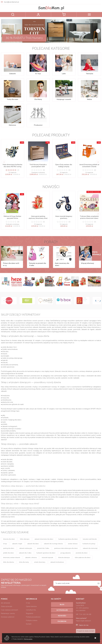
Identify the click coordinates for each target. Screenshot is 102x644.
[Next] (98, 31)
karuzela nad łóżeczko (90, 539)
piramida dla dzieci (82, 553)
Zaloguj (38, 15)
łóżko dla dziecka (9, 562)
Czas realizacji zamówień (10, 610)
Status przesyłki (7, 606)
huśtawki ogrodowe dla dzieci (46, 553)
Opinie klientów (31, 606)
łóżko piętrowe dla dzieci (83, 558)
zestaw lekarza (73, 544)
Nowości (62, 616)
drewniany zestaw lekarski (12, 558)
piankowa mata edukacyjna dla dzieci (66, 548)
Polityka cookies (32, 620)
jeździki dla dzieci (9, 553)
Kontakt (29, 624)
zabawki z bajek (17, 544)
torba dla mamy (24, 562)
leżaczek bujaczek (47, 558)
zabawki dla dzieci (33, 544)
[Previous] (4, 31)
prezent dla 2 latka (43, 548)
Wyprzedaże (62, 610)
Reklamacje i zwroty (8, 613)
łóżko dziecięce (25, 539)
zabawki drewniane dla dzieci (44, 539)
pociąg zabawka (66, 553)
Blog (62, 605)
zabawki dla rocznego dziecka (53, 544)
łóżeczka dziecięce (64, 558)
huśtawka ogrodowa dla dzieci (68, 539)
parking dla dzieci (9, 548)
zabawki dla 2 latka (25, 553)
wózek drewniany (40, 562)
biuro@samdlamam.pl (12, 2)
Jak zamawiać (6, 603)
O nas (28, 603)
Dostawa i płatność (8, 617)
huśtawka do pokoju (89, 544)
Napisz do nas (84, 625)
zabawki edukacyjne (26, 548)
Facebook (62, 621)
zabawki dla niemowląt (90, 548)
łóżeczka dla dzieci (9, 539)
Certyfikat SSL (31, 610)
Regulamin (30, 613)
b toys (5, 544)
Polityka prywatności (33, 617)
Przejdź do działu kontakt (86, 631)
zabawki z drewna (31, 558)
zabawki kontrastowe (57, 562)
